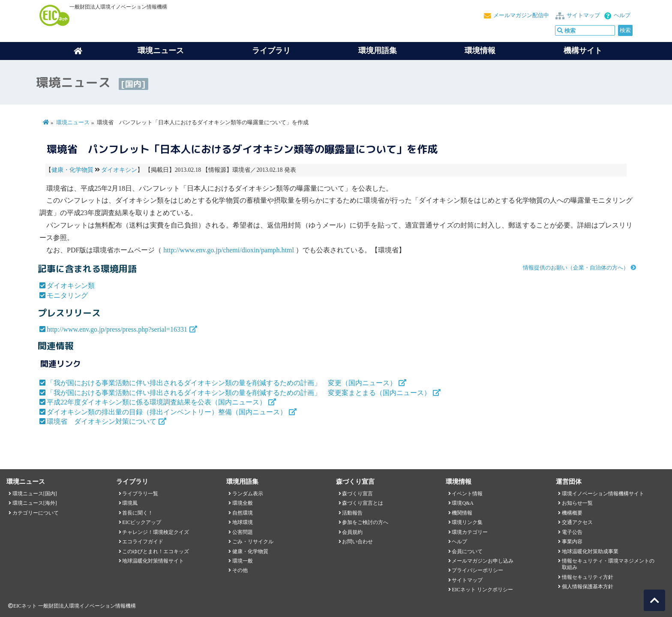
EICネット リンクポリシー (482, 590)
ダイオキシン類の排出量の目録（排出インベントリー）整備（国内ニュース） (167, 412)
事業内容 (572, 542)
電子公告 (572, 532)
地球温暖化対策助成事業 (590, 551)
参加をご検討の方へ (365, 522)
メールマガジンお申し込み (483, 561)
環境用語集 (378, 51)
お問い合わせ (357, 542)
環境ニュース (73, 123)
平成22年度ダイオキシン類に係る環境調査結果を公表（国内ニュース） (156, 402)
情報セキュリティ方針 (588, 577)
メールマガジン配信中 (521, 15)
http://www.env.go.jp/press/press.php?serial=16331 (117, 329)
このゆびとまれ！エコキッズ (156, 551)
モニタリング (67, 295)
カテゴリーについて (36, 513)
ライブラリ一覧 (140, 494)
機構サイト (583, 51)
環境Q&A (462, 503)
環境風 (130, 503)
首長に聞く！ (138, 513)
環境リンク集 (467, 522)
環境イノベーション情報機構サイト (603, 494)
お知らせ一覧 (577, 503)
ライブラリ (271, 51)
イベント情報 (467, 494)
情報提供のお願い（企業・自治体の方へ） (576, 268)
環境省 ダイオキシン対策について (102, 421)
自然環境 (243, 513)
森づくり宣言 (357, 494)
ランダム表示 (248, 494)
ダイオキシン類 (71, 286)
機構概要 (572, 513)
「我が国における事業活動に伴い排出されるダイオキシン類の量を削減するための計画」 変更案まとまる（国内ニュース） (239, 393)
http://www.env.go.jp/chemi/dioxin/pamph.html (229, 250)
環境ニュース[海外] (35, 503)
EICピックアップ (142, 522)
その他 (240, 570)
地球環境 (243, 522)
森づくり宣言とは (363, 503)
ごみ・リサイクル (253, 542)
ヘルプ (622, 15)
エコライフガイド (143, 542)
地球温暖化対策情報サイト (153, 561)
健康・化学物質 (72, 170)
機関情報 (462, 513)
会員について (467, 551)
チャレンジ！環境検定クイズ (156, 532)
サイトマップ (583, 15)
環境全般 (243, 503)
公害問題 (243, 532)
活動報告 (352, 513)
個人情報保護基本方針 (588, 587)
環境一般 (243, 561)
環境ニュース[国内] (35, 494)
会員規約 (352, 532)
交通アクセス (577, 522)
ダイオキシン (119, 170)
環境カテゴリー (470, 532)
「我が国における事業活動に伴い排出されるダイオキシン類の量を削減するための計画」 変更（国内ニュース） (222, 383)
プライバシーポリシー (477, 570)
